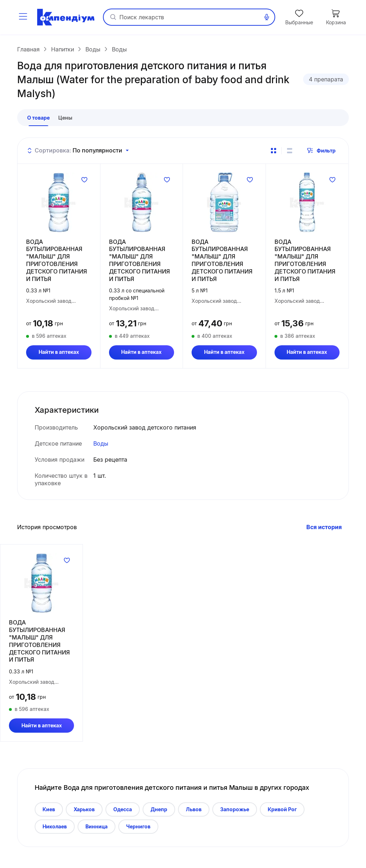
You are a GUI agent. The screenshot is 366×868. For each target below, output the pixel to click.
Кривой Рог (282, 812)
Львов (194, 812)
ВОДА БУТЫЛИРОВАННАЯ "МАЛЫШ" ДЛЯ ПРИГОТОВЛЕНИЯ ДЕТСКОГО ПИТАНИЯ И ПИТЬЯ (56, 263)
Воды (101, 446)
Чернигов (138, 829)
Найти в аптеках (59, 355)
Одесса (123, 812)
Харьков (84, 812)
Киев (49, 812)
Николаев (55, 829)
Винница (97, 829)
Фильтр (321, 153)
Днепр (159, 812)
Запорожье (235, 812)
